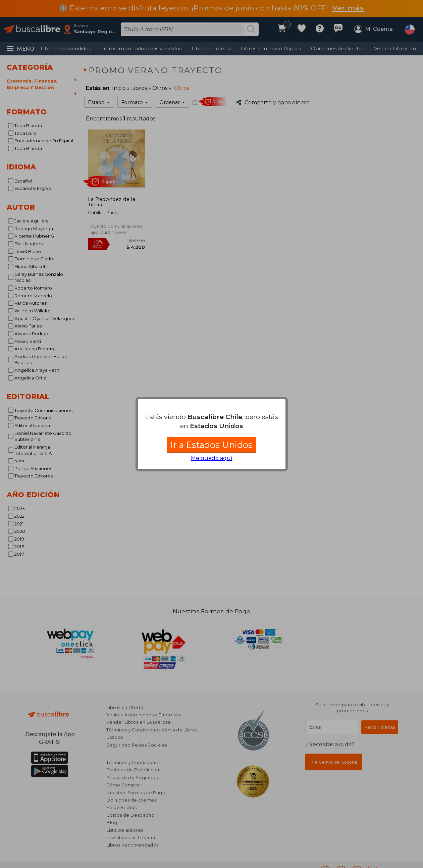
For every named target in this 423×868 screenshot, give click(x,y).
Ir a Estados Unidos (211, 445)
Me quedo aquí (212, 458)
